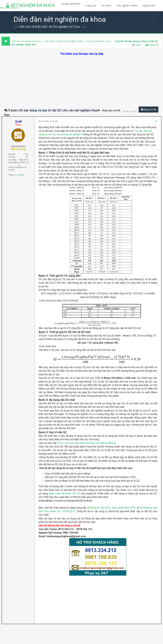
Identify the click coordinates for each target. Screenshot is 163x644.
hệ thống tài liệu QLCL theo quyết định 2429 (111, 508)
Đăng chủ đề (149, 110)
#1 (156, 121)
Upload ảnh (149, 5)
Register (152, 45)
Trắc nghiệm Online (127, 5)
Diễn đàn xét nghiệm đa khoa (26, 41)
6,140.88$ (19, 175)
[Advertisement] (81, 78)
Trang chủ (91, 5)
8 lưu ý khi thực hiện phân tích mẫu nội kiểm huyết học (87, 443)
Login (137, 45)
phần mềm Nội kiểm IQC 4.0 (65, 494)
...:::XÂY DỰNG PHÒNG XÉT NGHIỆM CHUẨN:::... (64, 41)
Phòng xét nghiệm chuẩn (99, 41)
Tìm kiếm (106, 5)
